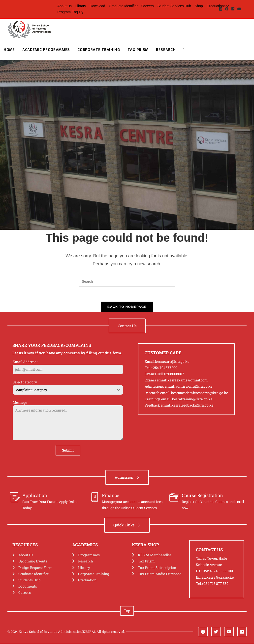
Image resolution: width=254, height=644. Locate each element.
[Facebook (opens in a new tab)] (227, 9)
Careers (148, 6)
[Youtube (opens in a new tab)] (239, 9)
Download (97, 6)
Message (20, 403)
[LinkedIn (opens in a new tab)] (233, 9)
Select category (25, 382)
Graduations (218, 6)
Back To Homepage (127, 307)
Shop (199, 6)
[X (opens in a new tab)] (221, 9)
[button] (127, 326)
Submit (68, 450)
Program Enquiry (70, 12)
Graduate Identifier (123, 6)
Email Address (26, 362)
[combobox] (68, 390)
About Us (64, 6)
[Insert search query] (127, 282)
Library (81, 6)
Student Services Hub (174, 6)
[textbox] (63, 390)
